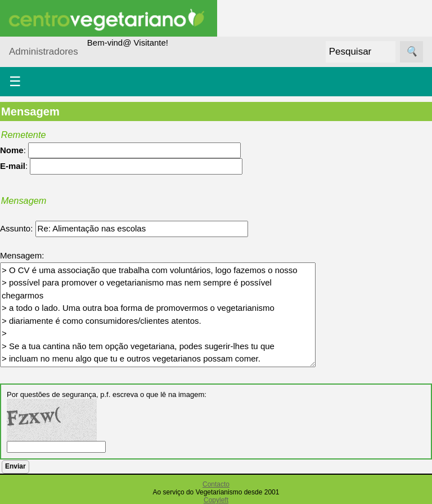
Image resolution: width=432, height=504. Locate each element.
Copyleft (216, 500)
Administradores (44, 52)
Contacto (216, 484)
